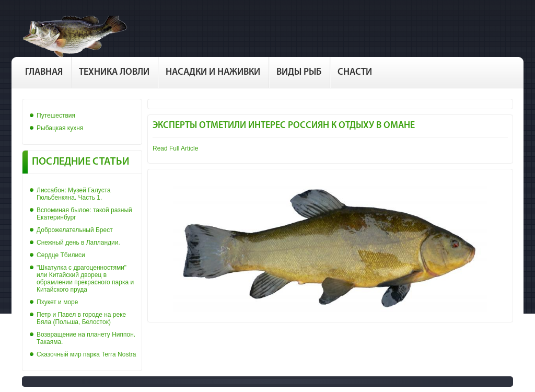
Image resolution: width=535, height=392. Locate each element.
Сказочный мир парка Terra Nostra (86, 354)
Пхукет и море (57, 302)
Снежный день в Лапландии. (78, 243)
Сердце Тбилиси (61, 255)
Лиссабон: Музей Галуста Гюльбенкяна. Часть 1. (74, 194)
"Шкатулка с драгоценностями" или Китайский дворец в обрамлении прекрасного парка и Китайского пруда (85, 279)
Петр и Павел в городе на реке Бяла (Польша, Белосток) (81, 318)
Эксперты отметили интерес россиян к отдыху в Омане (284, 126)
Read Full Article (175, 148)
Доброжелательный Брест (75, 230)
